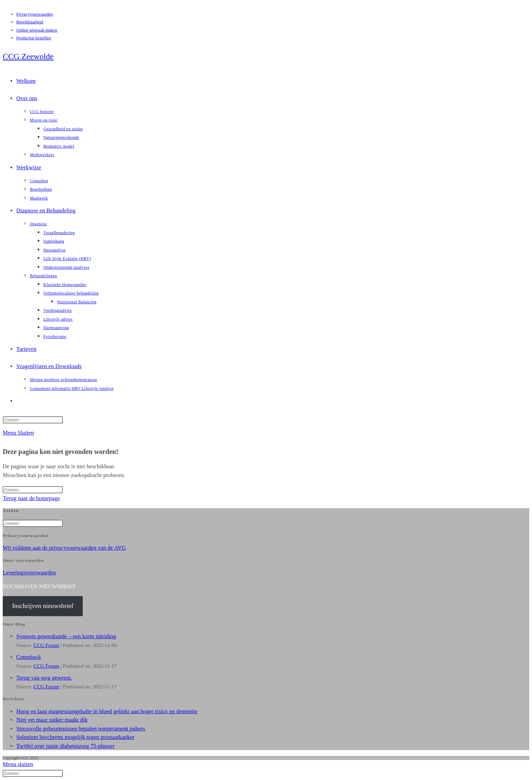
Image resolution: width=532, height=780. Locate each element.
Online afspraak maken (37, 30)
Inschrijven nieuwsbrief (43, 606)
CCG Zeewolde (28, 56)
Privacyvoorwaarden (35, 14)
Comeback (29, 657)
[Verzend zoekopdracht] (66, 775)
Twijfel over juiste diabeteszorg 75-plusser (65, 746)
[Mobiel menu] (18, 433)
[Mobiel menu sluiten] (18, 764)
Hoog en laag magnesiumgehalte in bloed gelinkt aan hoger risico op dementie (107, 711)
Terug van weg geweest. (44, 678)
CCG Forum (46, 645)
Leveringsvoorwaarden (29, 573)
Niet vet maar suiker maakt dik (52, 720)
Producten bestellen (34, 38)
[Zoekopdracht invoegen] (33, 420)
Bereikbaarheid (30, 22)
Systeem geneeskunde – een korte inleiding (66, 636)
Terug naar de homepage (31, 498)
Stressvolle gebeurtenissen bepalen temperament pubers (81, 729)
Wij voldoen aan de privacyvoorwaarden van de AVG (64, 548)
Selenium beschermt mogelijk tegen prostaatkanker (75, 737)
